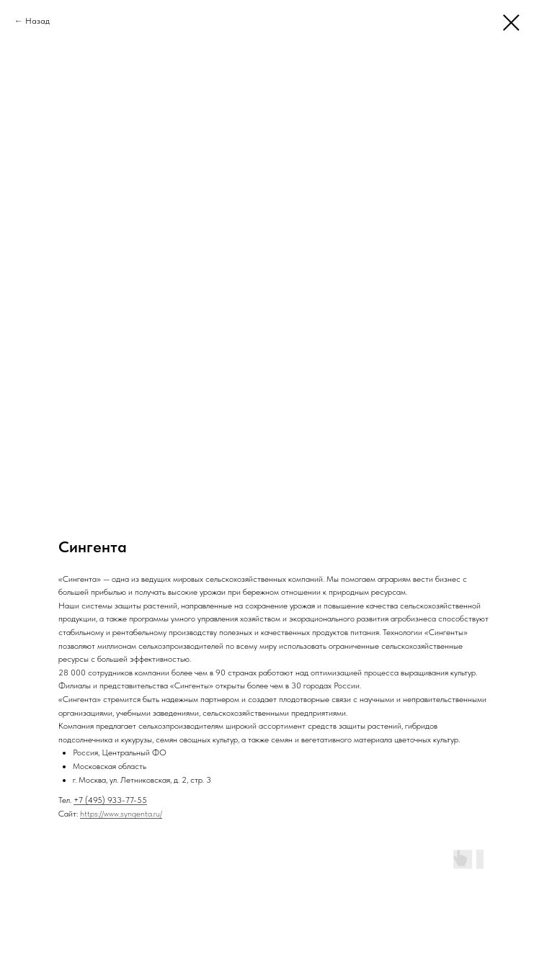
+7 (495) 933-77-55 (110, 800)
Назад (37, 21)
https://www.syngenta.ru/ (121, 814)
